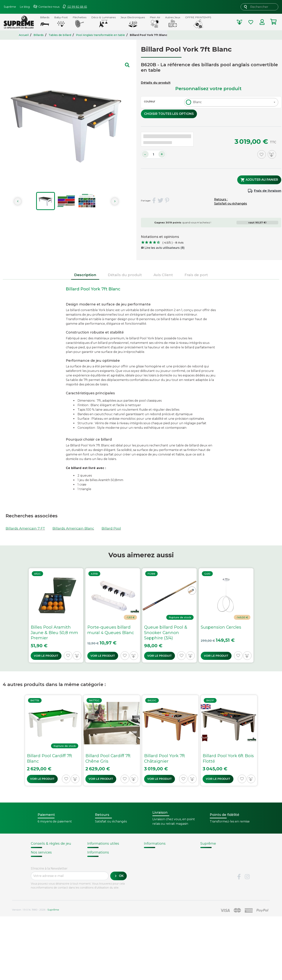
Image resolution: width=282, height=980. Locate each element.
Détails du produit (156, 83)
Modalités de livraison (105, 852)
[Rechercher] (259, 7)
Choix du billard (43, 857)
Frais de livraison (268, 191)
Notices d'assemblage (47, 852)
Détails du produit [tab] (125, 275)
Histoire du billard (158, 852)
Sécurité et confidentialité (221, 867)
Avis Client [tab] (163, 275)
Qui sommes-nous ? (217, 852)
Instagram (247, 940)
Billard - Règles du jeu (48, 870)
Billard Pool (111, 528)
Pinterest (167, 201)
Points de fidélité (101, 857)
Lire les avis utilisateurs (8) (163, 248)
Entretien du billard (46, 866)
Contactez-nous (213, 876)
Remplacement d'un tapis (50, 861)
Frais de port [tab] (196, 275)
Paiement (39, 917)
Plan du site (210, 881)
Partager (154, 201)
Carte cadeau (42, 912)
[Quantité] (154, 154)
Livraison (38, 898)
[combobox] (231, 102)
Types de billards (158, 867)
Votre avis (151, 876)
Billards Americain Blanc (73, 528)
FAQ (34, 902)
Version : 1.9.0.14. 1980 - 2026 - (36, 973)
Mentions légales (214, 871)
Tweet (160, 201)
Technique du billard (161, 862)
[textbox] (196, 102)
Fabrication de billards (162, 857)
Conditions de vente (217, 862)
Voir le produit (46, 656)
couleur (150, 101)
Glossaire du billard (160, 871)
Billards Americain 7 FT (25, 528)
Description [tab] (85, 275)
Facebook (239, 940)
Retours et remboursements (55, 907)
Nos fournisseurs (214, 857)
